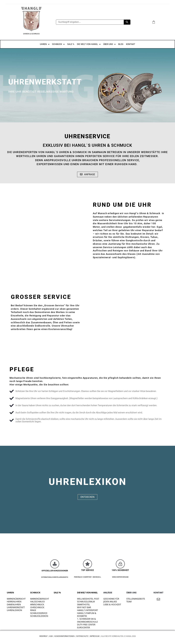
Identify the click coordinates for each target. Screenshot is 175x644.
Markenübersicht (16, 599)
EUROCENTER (83, 628)
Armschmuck (37, 605)
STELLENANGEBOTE (136, 599)
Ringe (33, 610)
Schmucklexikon (39, 616)
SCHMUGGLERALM (86, 602)
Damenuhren (14, 605)
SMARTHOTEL (84, 605)
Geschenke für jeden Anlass (111, 600)
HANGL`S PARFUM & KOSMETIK (87, 615)
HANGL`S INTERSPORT (87, 610)
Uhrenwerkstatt (16, 607)
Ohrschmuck (37, 607)
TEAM (129, 602)
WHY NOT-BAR (84, 607)
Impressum (95, 636)
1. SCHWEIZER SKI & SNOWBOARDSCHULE (87, 620)
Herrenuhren (14, 602)
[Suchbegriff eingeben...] (90, 22)
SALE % (57, 593)
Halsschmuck (37, 602)
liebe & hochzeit (112, 605)
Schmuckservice (39, 613)
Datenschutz (82, 636)
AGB (51, 636)
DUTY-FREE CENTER (86, 625)
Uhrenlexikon (14, 610)
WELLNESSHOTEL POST (88, 599)
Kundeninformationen (64, 636)
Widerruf (43, 636)
